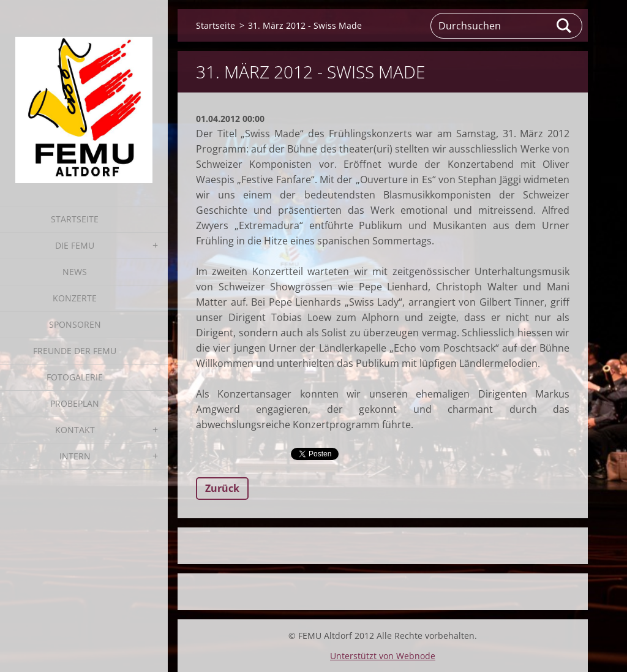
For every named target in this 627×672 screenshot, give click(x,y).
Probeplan (75, 403)
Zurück (222, 488)
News (75, 272)
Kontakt (75, 430)
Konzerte (75, 298)
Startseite (75, 219)
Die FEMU (75, 245)
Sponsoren (75, 324)
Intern (75, 456)
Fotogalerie (75, 377)
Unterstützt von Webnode (383, 656)
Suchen (565, 26)
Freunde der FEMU (75, 351)
